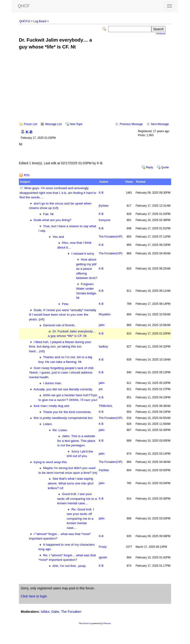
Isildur (45, 612)
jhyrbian (104, 206)
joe (101, 389)
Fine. (66, 304)
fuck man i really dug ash (52, 406)
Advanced (161, 34)
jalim (102, 325)
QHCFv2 (25, 21)
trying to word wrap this (50, 462)
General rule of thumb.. (60, 325)
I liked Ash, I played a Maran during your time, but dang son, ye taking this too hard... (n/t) (60, 347)
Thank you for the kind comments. (67, 412)
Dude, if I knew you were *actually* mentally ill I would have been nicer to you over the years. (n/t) (63, 315)
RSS (27, 175)
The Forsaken (111, 237)
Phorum (107, 623)
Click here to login (34, 596)
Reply (149, 167)
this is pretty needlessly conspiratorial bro (63, 418)
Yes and (58, 237)
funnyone (105, 220)
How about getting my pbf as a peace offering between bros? (87, 269)
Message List (53, 124)
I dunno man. (53, 383)
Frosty (103, 547)
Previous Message (131, 124)
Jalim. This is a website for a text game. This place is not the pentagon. (76, 441)
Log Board (40, 21)
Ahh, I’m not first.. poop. (69, 566)
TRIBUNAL (106, 406)
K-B (29, 132)
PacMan (104, 470)
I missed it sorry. (83, 254)
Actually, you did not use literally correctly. (63, 389)
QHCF (24, 6)
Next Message (160, 124)
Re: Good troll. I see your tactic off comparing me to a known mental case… (80, 519)
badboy (103, 347)
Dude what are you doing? (53, 220)
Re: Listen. (60, 430)
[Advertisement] (95, 89)
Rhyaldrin (105, 314)
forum (86, 623)
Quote (165, 167)
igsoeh (103, 557)
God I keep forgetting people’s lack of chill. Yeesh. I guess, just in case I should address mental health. (62, 373)
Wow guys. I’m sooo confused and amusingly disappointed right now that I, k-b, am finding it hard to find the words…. (58, 193)
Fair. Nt (48, 214)
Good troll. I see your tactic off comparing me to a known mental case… (77, 499)
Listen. (48, 424)
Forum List (30, 124)
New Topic (76, 124)
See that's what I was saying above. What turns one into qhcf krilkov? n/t (71, 483)
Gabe (55, 612)
